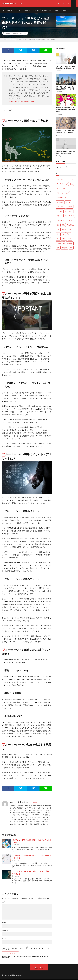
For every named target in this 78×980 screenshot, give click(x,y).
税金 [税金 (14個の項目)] (71, 248)
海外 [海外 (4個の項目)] (58, 248)
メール (5, 931)
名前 (4, 923)
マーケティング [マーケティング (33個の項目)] (69, 216)
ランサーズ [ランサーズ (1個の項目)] (71, 221)
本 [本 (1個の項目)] (64, 244)
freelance (18, 10)
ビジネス (24, 33)
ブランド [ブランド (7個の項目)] (59, 216)
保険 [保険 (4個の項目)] (63, 225)
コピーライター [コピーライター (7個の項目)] (61, 198)
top (3, 10)
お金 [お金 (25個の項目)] (71, 184)
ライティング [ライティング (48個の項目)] (61, 221)
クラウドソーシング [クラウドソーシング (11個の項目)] (63, 193)
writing (10, 10)
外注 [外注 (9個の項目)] (63, 234)
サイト (4, 939)
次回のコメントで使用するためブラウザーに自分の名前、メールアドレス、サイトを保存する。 (27, 949)
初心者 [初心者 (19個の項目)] (64, 230)
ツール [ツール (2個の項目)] (68, 203)
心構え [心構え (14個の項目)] (64, 239)
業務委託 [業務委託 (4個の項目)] (70, 244)
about (58, 10)
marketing (37, 10)
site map (65, 10)
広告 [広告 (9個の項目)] (58, 239)
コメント (5, 902)
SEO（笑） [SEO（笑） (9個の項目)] (60, 180)
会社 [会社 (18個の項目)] (58, 225)
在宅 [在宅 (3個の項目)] (58, 234)
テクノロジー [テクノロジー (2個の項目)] (61, 207)
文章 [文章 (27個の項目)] (70, 239)
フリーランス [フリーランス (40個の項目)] (69, 212)
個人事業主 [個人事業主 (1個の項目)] (70, 225)
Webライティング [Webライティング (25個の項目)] (62, 184)
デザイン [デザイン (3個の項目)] (70, 207)
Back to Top (39, 968)
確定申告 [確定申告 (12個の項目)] (65, 248)
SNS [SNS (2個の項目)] (67, 180)
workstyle (27, 10)
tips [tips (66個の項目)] (72, 180)
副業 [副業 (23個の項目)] (70, 230)
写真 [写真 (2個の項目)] (58, 230)
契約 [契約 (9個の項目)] (68, 234)
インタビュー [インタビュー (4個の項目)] (61, 189)
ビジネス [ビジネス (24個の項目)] (59, 212)
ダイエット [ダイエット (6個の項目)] (60, 203)
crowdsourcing (48, 10)
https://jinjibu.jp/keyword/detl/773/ (22, 102)
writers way (18, 975)
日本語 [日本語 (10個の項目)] (59, 244)
